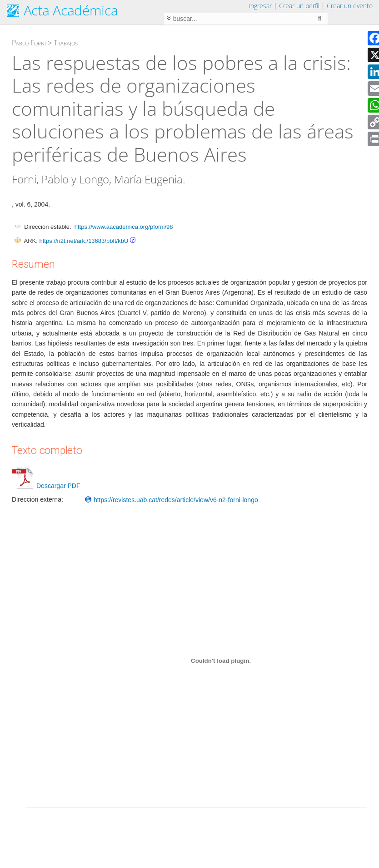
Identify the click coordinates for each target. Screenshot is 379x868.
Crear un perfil (299, 6)
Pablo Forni (29, 43)
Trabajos (66, 43)
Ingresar (260, 6)
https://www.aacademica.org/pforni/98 (124, 227)
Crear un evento (350, 6)
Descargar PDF (46, 486)
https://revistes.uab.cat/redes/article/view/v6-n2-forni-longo (171, 500)
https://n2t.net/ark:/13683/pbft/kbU (84, 241)
